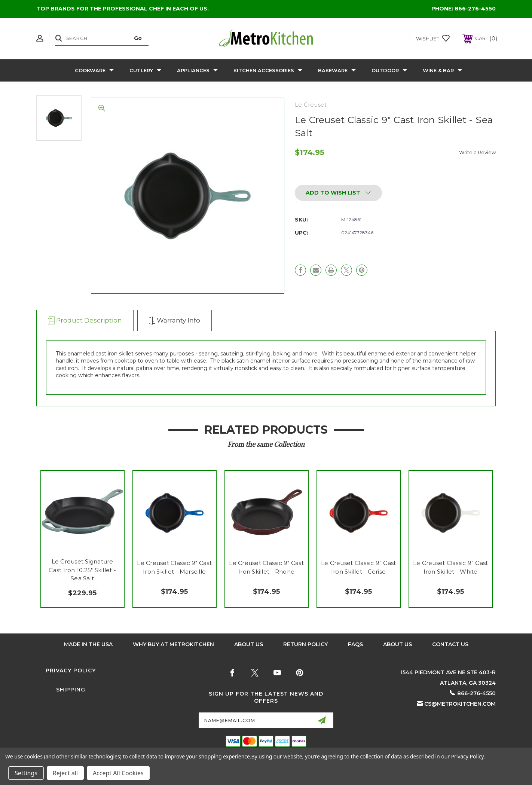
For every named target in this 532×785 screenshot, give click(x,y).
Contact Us (450, 644)
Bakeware (337, 70)
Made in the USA (88, 644)
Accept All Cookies (118, 773)
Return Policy (305, 644)
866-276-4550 (475, 9)
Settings (26, 773)
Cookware (94, 70)
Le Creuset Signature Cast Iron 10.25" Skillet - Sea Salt (82, 570)
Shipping (71, 690)
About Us (249, 644)
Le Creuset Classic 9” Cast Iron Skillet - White (451, 567)
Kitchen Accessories (268, 70)
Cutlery (145, 70)
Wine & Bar (442, 70)
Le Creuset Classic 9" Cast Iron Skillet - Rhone (266, 567)
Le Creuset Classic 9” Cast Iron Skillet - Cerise (359, 567)
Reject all (65, 773)
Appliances (197, 70)
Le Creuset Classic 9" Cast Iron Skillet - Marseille (174, 567)
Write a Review (477, 152)
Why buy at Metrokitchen (173, 644)
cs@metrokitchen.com (460, 704)
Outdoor (389, 70)
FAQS (355, 644)
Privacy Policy (71, 671)
